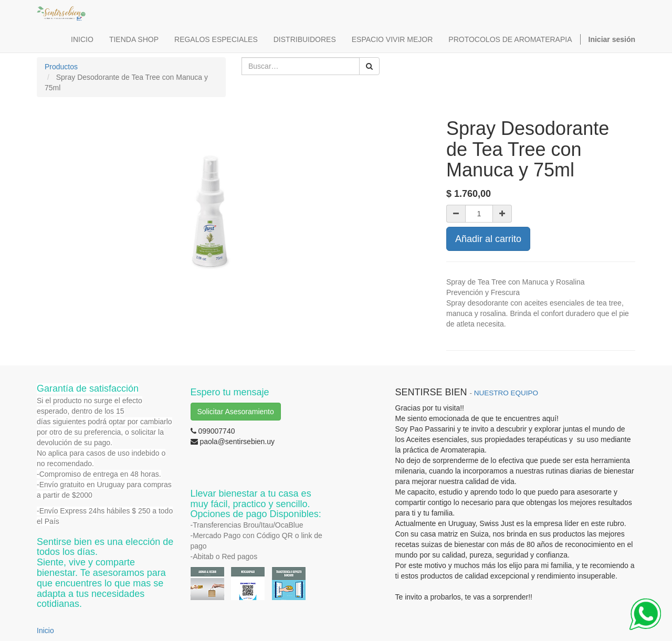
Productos (61, 67)
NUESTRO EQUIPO (506, 393)
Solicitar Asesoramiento (236, 412)
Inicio (45, 631)
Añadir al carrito (488, 239)
